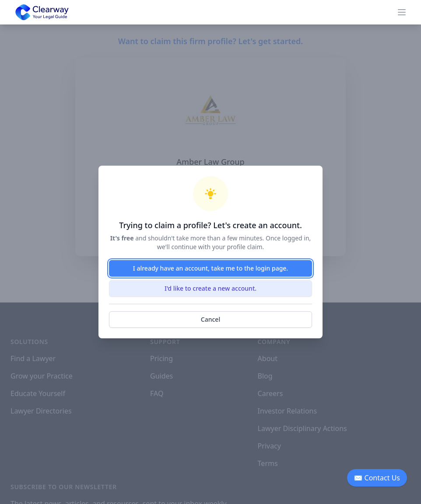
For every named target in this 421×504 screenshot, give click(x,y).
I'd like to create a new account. (210, 288)
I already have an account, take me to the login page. (210, 268)
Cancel (210, 319)
